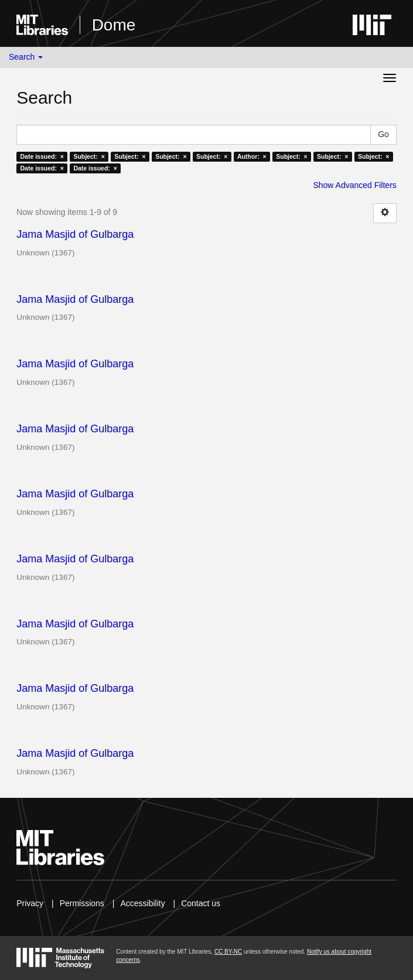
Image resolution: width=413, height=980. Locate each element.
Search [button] (26, 57)
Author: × (252, 156)
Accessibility (142, 903)
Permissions (82, 903)
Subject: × (89, 156)
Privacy (30, 903)
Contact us (201, 903)
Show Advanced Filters (354, 185)
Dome (114, 25)
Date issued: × (42, 156)
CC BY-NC (228, 952)
